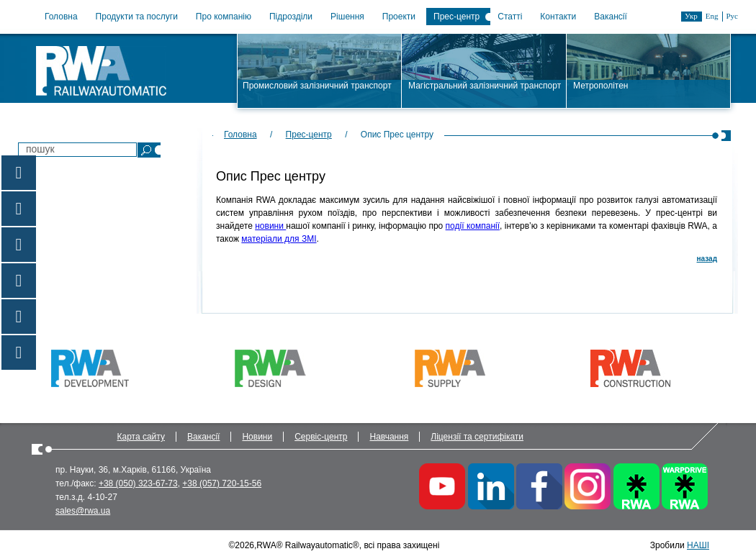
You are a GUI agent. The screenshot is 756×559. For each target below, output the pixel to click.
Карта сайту (141, 437)
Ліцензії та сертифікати (477, 437)
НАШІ (698, 545)
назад (707, 259)
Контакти (558, 17)
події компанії (473, 226)
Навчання (389, 437)
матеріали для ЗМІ (279, 239)
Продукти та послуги (137, 17)
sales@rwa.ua (83, 511)
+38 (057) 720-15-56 (222, 483)
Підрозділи (291, 17)
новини (270, 226)
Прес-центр (456, 17)
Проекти (399, 17)
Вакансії (611, 17)
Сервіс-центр (321, 437)
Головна (61, 17)
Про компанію (224, 17)
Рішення (347, 17)
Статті (510, 17)
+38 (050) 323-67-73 (138, 483)
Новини (257, 437)
